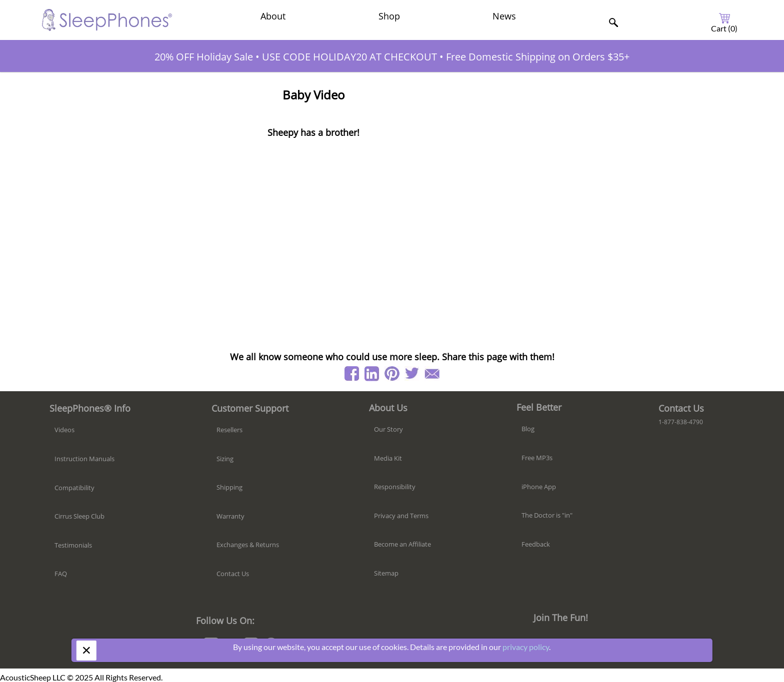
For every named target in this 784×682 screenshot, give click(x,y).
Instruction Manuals (84, 459)
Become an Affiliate (402, 544)
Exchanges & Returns (248, 545)
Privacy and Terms (401, 516)
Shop (389, 16)
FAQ (61, 574)
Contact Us (233, 574)
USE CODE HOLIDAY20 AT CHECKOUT (349, 57)
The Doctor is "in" (547, 515)
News (504, 16)
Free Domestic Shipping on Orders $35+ (538, 57)
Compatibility (74, 488)
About (273, 16)
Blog (528, 429)
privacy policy (526, 647)
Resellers (229, 430)
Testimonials (73, 545)
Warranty (230, 516)
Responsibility (395, 487)
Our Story (388, 429)
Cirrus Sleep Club (79, 516)
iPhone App (539, 487)
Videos (64, 430)
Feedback (536, 544)
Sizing (225, 459)
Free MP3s (537, 458)
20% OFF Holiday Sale (204, 57)
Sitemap (386, 573)
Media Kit (388, 458)
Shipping (229, 487)
